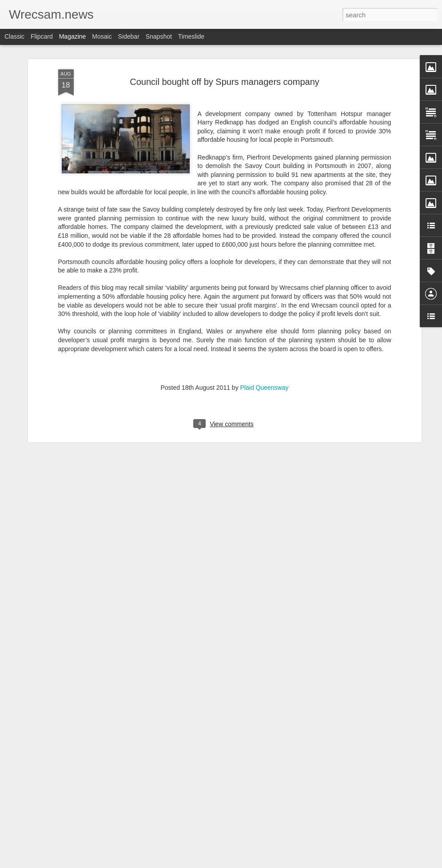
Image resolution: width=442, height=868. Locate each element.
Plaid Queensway (265, 379)
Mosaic (102, 36)
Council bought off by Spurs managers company (225, 73)
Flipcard (42, 36)
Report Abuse (275, 863)
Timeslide (191, 36)
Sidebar (129, 36)
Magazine (73, 36)
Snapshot (159, 36)
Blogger (249, 863)
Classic (14, 36)
